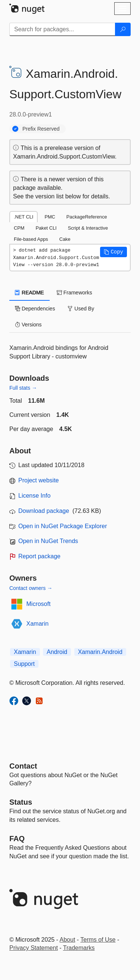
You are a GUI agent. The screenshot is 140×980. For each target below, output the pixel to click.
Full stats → (23, 388)
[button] (113, 252)
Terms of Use (98, 940)
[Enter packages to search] (62, 29)
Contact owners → (31, 588)
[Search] (123, 29)
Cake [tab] (65, 239)
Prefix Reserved (41, 129)
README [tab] (29, 293)
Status (21, 802)
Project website (39, 480)
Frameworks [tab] (74, 293)
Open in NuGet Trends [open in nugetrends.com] (48, 541)
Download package (44, 511)
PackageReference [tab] (87, 217)
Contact (23, 766)
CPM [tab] (19, 228)
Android (57, 652)
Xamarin (38, 624)
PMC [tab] (50, 217)
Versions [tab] (28, 325)
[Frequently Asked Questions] (17, 839)
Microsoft (39, 604)
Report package (39, 556)
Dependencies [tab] (35, 309)
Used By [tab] (81, 309)
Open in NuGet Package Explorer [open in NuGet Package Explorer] (63, 526)
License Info (34, 496)
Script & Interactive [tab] (88, 228)
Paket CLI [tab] (46, 228)
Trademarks (79, 948)
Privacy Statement (34, 948)
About (68, 940)
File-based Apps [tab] (31, 239)
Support (24, 664)
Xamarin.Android (100, 652)
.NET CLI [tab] (24, 217)
